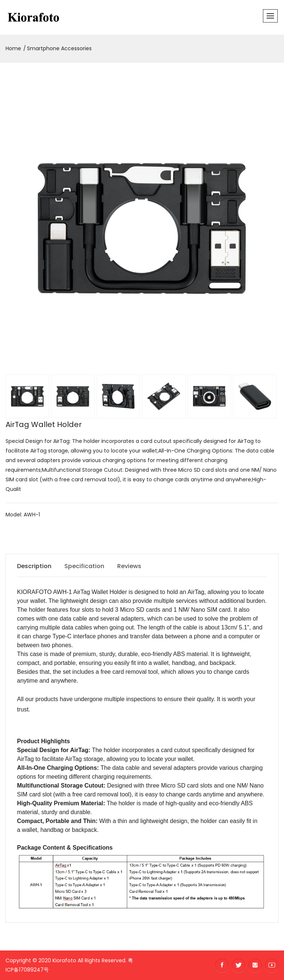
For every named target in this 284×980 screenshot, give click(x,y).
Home (13, 48)
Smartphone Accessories (59, 48)
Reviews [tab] (129, 566)
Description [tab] (34, 566)
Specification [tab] (84, 566)
